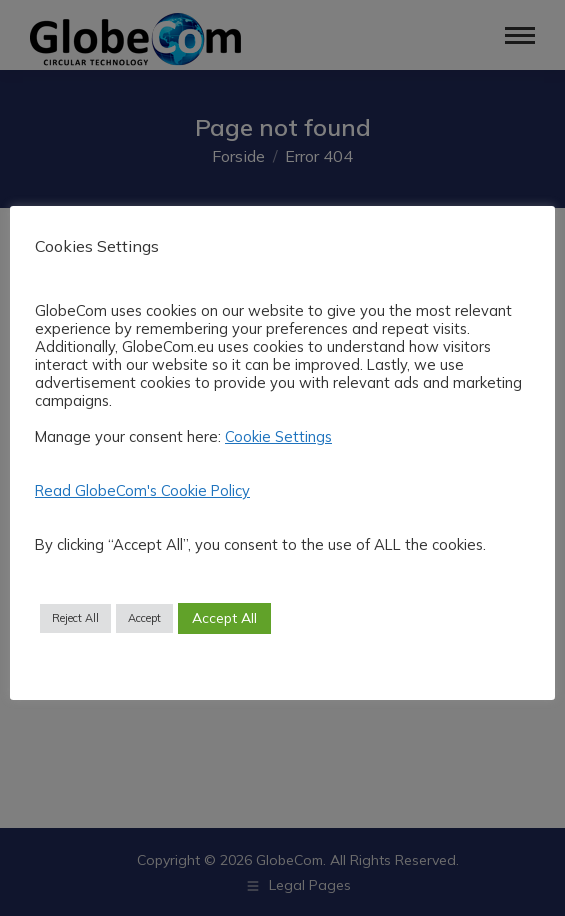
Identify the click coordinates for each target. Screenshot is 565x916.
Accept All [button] (224, 618)
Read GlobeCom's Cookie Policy (142, 490)
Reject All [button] (75, 618)
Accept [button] (144, 618)
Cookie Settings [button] (278, 436)
